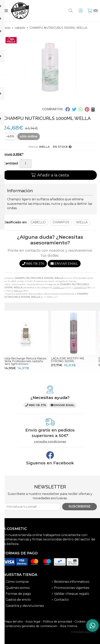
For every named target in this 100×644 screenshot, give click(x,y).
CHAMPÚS (80, 287)
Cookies (80, 622)
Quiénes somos (18, 588)
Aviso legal (33, 622)
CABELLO (59, 287)
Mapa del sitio (13, 622)
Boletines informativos (72, 582)
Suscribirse (80, 506)
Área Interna (69, 626)
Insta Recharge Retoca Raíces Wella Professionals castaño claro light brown (25, 361)
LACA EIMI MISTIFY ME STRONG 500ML (68, 360)
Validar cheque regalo (72, 594)
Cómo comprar (17, 582)
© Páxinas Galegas (84, 632)
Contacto (61, 600)
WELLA (18, 291)
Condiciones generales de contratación (31, 626)
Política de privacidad (57, 622)
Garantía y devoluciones (25, 606)
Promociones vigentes (72, 588)
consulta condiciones (50, 442)
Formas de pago (18, 594)
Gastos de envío (18, 600)
